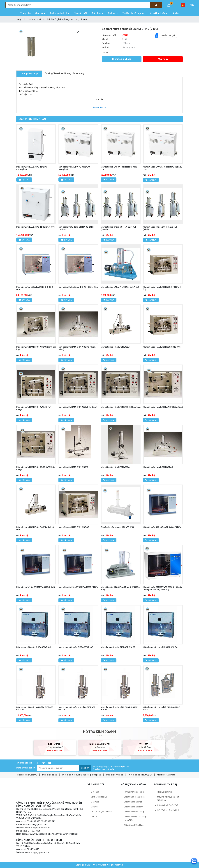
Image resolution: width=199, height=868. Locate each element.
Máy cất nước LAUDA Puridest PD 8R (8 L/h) (119, 168)
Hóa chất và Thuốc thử (168, 805)
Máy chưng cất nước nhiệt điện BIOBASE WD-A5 (119, 708)
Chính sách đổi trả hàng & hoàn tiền (136, 818)
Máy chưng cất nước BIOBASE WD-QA (160, 647)
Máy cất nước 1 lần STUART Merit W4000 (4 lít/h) (120, 588)
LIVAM (125, 35)
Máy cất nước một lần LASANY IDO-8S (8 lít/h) (35, 288)
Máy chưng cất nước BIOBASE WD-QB (118, 647)
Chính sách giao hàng (134, 812)
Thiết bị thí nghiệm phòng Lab (60, 19)
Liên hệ (94, 817)
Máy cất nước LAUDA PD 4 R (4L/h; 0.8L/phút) (74, 168)
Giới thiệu (95, 792)
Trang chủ (21, 19)
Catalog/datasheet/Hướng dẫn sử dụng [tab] (65, 73)
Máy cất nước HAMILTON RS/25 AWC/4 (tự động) (36, 468)
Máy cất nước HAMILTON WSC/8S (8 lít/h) (162, 347)
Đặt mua (24, 180)
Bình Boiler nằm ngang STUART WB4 (117, 527)
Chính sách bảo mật (133, 802)
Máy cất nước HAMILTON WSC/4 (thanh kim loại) (36, 348)
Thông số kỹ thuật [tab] (29, 74)
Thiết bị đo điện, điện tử (27, 775)
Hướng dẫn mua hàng (134, 792)
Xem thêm (98, 107)
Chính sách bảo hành (133, 807)
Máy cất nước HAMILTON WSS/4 (115, 467)
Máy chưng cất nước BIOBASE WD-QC (76, 647)
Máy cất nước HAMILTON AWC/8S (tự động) (121, 407)
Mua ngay (163, 59)
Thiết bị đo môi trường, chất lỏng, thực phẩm (82, 775)
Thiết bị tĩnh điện (165, 792)
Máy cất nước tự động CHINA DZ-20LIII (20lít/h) (76, 228)
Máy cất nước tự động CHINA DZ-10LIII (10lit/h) (119, 228)
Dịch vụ (94, 807)
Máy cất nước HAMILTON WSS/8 (73, 467)
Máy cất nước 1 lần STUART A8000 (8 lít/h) (36, 587)
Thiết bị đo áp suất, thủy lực (140, 775)
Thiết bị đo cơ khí (50, 775)
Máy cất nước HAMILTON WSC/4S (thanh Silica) (77, 348)
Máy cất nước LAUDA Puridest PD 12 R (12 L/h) (162, 168)
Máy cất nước (82, 19)
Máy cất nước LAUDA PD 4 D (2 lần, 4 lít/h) (35, 227)
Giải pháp (95, 802)
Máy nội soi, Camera (166, 775)
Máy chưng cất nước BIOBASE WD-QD (34, 647)
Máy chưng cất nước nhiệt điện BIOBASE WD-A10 (77, 708)
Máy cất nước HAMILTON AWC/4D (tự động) (33, 408)
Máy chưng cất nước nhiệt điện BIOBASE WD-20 (161, 708)
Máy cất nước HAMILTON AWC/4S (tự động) (163, 407)
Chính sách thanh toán (134, 797)
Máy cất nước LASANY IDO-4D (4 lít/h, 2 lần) (78, 287)
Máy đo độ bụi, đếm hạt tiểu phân (168, 799)
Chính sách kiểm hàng (134, 825)
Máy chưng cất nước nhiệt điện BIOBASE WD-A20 (35, 708)
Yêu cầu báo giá (166, 35)
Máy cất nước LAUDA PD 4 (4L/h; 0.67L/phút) (31, 168)
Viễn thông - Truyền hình (168, 810)
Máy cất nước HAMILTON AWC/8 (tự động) (78, 407)
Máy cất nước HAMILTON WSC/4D (74, 527)
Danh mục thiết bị (36, 19)
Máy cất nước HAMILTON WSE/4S (158, 467)
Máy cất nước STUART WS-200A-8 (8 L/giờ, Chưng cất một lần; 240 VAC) (163, 588)
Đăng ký (85, 768)
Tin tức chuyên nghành (101, 812)
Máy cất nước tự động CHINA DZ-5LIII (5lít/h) (160, 228)
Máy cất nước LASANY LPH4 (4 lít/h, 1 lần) (120, 287)
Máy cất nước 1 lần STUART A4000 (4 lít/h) (162, 527)
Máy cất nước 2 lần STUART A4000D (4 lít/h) (78, 587)
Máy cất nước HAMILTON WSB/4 (115, 347)
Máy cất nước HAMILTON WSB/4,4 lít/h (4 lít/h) (35, 528)
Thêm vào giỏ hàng (122, 59)
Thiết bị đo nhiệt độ (115, 775)
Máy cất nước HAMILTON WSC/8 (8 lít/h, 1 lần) (162, 288)
